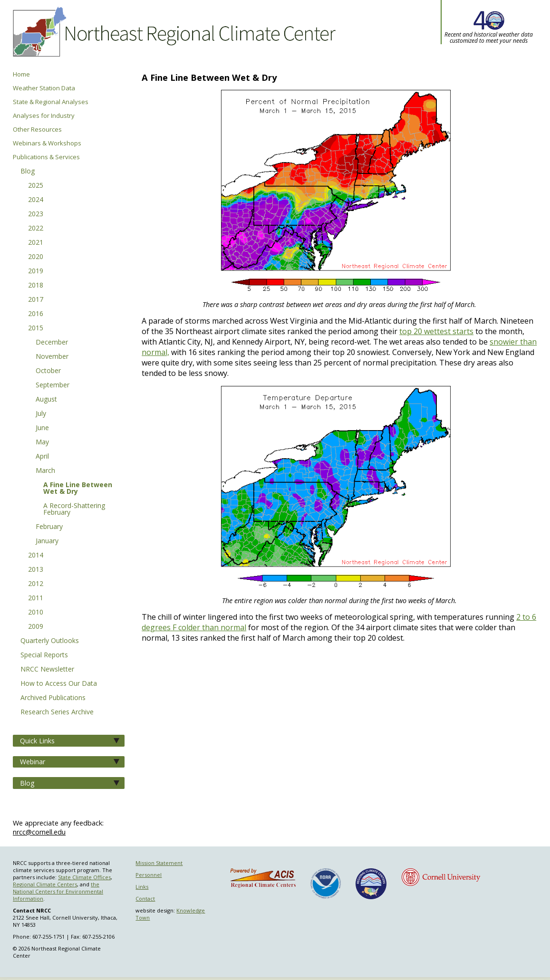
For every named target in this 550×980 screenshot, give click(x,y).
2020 (36, 257)
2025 (36, 186)
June (42, 428)
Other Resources (37, 130)
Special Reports (44, 655)
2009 (36, 627)
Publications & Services (46, 157)
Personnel (149, 875)
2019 (36, 271)
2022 (36, 229)
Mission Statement (159, 863)
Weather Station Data (44, 88)
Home (21, 74)
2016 (36, 314)
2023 (36, 214)
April (42, 457)
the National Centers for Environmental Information (58, 891)
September (53, 385)
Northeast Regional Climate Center (173, 36)
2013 (36, 570)
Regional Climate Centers (45, 884)
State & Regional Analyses (51, 102)
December (52, 343)
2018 (36, 286)
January (47, 541)
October (48, 371)
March (45, 471)
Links (142, 887)
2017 (36, 300)
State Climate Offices (84, 877)
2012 (36, 584)
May (42, 442)
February (49, 527)
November (52, 357)
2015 (36, 328)
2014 (36, 556)
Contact (145, 898)
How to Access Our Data (59, 684)
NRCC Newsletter (47, 670)
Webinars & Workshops (47, 143)
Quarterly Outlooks (50, 641)
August (46, 400)
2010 (36, 613)
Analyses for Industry (44, 116)
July (41, 414)
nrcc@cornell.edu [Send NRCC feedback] (39, 832)
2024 (36, 200)
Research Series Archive (57, 712)
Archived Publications (53, 698)
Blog (28, 172)
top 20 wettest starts (436, 331)
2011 (36, 598)
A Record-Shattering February (74, 509)
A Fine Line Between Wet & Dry (78, 489)
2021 (36, 243)
